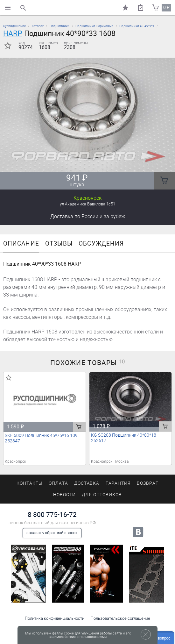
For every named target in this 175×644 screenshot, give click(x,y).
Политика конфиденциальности (55, 618)
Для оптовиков (102, 495)
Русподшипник (14, 26)
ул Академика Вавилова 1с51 (87, 204)
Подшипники (59, 26)
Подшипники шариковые (94, 26)
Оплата (58, 483)
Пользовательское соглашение (120, 618)
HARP (13, 33)
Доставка (88, 216)
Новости (64, 495)
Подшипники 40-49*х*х (137, 26)
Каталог (38, 26)
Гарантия (118, 483)
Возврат (148, 483)
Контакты (30, 483)
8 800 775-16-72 (52, 515)
